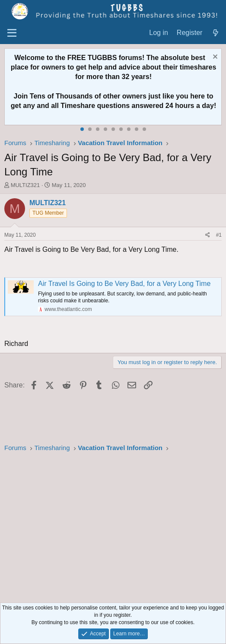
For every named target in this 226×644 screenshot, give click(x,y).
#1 (219, 235)
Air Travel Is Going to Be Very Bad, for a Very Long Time (124, 284)
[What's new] (215, 33)
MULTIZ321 (25, 185)
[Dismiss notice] (214, 58)
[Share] (208, 235)
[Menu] (12, 33)
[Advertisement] (113, 529)
